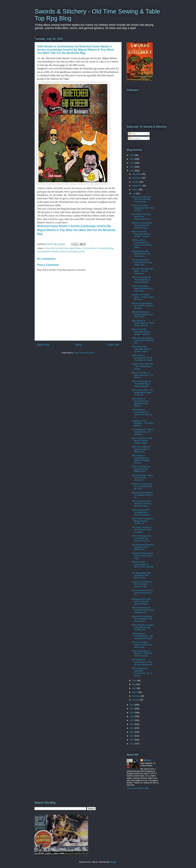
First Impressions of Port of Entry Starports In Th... (142, 593)
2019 (132, 713)
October (136, 182)
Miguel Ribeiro (75, 248)
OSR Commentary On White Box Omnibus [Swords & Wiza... (141, 504)
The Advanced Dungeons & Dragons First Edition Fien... (143, 547)
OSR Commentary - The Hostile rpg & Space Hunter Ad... (142, 392)
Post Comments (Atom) (84, 353)
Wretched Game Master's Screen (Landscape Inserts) (61, 251)
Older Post (113, 345)
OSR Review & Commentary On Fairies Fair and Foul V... (142, 413)
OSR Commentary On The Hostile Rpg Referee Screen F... (141, 538)
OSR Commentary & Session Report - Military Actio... (141, 469)
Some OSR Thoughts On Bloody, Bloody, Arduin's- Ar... (143, 521)
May (134, 684)
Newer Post (43, 345)
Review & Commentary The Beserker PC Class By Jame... (142, 225)
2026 (132, 155)
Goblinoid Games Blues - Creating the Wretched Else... (143, 340)
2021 (132, 705)
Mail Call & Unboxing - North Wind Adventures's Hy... (141, 217)
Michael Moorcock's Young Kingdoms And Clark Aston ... (142, 314)
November (137, 178)
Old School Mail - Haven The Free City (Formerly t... (142, 478)
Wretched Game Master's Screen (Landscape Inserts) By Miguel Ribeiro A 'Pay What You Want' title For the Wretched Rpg (77, 230)
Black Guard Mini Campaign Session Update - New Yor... (141, 332)
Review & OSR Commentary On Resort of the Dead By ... (142, 566)
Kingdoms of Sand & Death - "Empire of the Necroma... (142, 297)
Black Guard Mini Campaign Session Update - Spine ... (141, 349)
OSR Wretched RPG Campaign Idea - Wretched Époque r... (142, 512)
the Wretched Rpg (105, 248)
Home (79, 345)
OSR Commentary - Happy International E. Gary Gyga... (143, 288)
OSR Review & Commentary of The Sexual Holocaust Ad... (143, 662)
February (136, 696)
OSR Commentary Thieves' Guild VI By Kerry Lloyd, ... (142, 645)
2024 (132, 163)
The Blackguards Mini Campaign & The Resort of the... (141, 575)
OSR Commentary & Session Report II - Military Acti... (141, 449)
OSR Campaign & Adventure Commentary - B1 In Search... (142, 672)
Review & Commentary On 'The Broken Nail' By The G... (142, 486)
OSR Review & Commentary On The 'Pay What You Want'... (143, 358)
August (136, 190)
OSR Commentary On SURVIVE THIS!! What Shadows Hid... (143, 610)
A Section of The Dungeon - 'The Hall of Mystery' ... (143, 423)
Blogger (113, 862)
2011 (132, 744)
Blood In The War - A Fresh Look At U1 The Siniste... (142, 375)
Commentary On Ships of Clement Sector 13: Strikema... (143, 432)
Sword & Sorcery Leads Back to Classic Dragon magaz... (142, 441)
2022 (132, 171)
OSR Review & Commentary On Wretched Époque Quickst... (141, 459)
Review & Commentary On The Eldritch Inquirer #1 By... (142, 584)
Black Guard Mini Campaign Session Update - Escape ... (141, 234)
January (136, 700)
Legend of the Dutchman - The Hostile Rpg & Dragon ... (142, 366)
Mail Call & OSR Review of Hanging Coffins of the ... (142, 495)
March (135, 692)
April (134, 688)
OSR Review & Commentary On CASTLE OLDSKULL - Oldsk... (143, 244)
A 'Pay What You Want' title (56, 248)
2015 (132, 728)
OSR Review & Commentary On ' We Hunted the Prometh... (142, 636)
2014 (132, 732)
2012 (132, 740)
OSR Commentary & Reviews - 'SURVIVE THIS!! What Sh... (142, 653)
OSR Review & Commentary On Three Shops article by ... (143, 323)
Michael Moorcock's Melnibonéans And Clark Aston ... (141, 254)
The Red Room (89, 248)
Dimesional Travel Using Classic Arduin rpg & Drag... (142, 556)
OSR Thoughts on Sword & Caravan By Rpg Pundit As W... (143, 627)
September (137, 186)
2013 (132, 736)
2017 (132, 720)
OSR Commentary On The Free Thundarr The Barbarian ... (141, 199)
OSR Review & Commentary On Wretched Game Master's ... (140, 402)
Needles (147, 760)
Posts (132, 134)
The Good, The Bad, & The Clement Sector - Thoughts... (142, 530)
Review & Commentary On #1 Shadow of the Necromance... (142, 619)
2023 (132, 167)
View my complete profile (138, 788)
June (135, 680)
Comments (134, 138)
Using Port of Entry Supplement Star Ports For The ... (143, 208)
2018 (132, 716)
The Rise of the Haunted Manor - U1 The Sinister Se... (142, 271)
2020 (132, 709)
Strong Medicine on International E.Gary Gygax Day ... (142, 262)
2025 (132, 159)
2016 (132, 724)
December (137, 174)
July (134, 193)
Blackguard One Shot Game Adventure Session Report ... (141, 601)
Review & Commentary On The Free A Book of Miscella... (143, 306)
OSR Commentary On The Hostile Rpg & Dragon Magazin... (141, 280)
